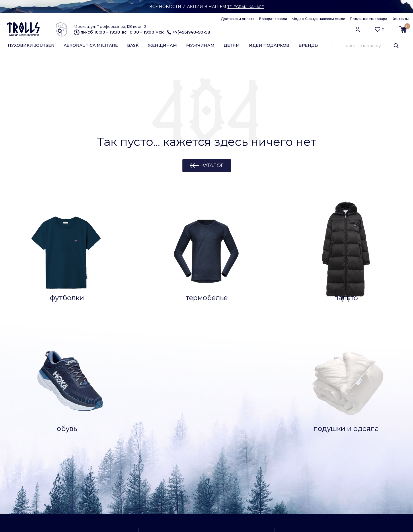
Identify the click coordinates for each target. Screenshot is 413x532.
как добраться (202, 461)
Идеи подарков (269, 46)
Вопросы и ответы (26, 411)
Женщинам (162, 46)
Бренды (309, 46)
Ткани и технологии (28, 425)
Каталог (212, 167)
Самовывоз (315, 419)
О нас (74, 477)
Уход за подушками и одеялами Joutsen (30, 446)
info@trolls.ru (315, 477)
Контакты (400, 19)
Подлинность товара (369, 19)
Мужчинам (200, 46)
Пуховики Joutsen (31, 46)
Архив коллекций (86, 446)
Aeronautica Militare (91, 46)
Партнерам (19, 484)
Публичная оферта (88, 491)
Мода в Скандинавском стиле (318, 19)
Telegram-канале (246, 7)
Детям (232, 46)
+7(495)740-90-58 (189, 32)
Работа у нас (82, 484)
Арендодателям (24, 491)
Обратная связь (23, 498)
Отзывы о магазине (88, 425)
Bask (133, 46)
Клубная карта (84, 418)
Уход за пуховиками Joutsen (28, 434)
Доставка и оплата (238, 19)
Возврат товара (273, 19)
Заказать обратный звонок (329, 403)
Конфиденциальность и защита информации (93, 501)
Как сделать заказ (26, 418)
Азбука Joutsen (23, 477)
